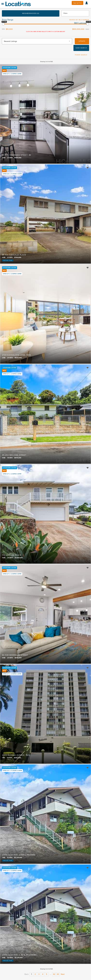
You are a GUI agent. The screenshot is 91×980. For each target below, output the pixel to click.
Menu (3, 4)
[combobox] (37, 41)
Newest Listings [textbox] (10, 41)
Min (3, 29)
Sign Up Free (77, 3)
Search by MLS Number (79, 20)
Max (87, 29)
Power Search (81, 55)
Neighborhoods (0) (31, 13)
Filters (65, 13)
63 (58, 974)
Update (82, 41)
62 (54, 974)
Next (63, 974)
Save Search (81, 48)
